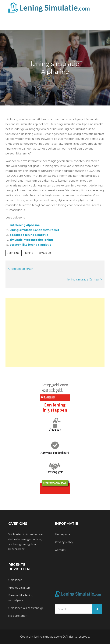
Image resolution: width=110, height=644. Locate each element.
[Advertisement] (55, 333)
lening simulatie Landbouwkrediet (34, 230)
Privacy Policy (64, 542)
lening (29, 253)
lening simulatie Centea (83, 280)
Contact (60, 550)
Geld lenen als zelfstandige (26, 608)
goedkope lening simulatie (29, 235)
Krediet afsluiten (19, 588)
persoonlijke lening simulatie (30, 245)
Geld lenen (15, 580)
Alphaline (14, 253)
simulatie (45, 253)
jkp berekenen (18, 616)
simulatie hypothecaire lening (31, 240)
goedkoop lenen (22, 269)
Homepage (63, 534)
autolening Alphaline (25, 225)
